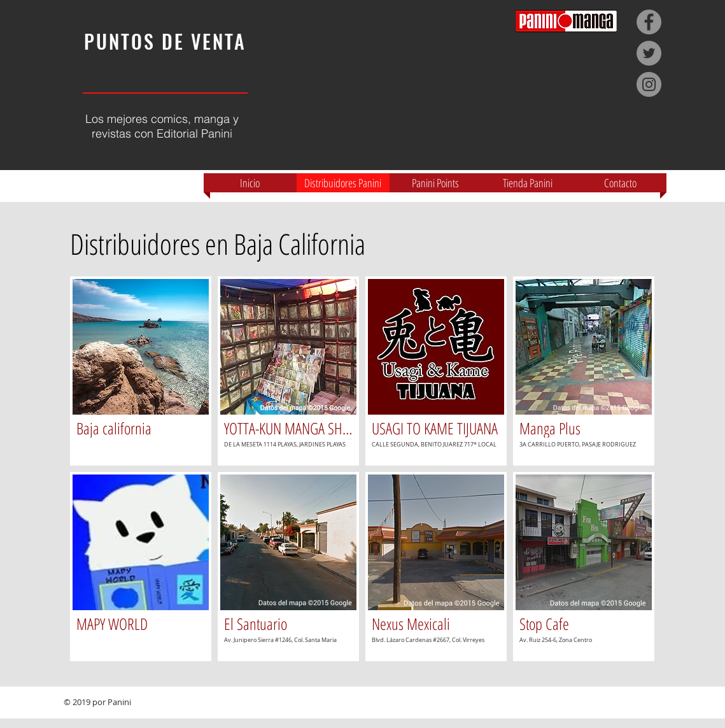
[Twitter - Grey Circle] (649, 53)
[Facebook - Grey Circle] (649, 22)
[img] (141, 371)
